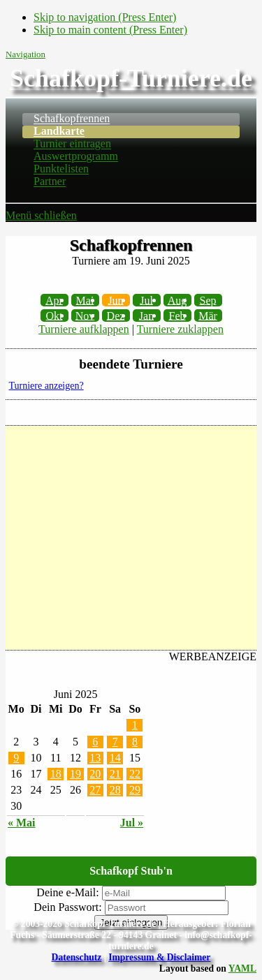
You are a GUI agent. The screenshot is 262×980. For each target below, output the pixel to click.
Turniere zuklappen (180, 329)
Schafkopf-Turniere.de (131, 78)
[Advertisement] (131, 538)
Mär (208, 315)
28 (115, 790)
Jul (146, 300)
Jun (115, 300)
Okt (54, 315)
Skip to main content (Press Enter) (110, 30)
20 (95, 774)
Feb (177, 315)
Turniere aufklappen (84, 329)
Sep (208, 300)
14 (115, 758)
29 (135, 790)
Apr (54, 300)
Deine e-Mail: (67, 892)
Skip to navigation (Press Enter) (105, 17)
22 (135, 774)
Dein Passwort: (67, 907)
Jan (146, 315)
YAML (242, 968)
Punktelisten (61, 169)
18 (56, 774)
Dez (116, 315)
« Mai (22, 823)
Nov (85, 315)
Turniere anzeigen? (46, 386)
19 (75, 774)
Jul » (132, 823)
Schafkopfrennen (72, 119)
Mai (85, 300)
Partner (50, 182)
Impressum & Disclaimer (159, 957)
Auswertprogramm (76, 157)
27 (95, 790)
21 (115, 774)
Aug (177, 300)
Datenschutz (77, 957)
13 (95, 758)
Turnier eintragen (72, 144)
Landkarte (59, 132)
